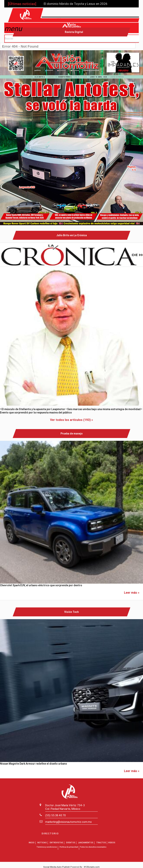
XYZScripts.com (92, 867)
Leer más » (132, 592)
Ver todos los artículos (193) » (71, 420)
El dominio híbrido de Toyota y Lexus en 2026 (76, 4)
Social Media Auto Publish (57, 867)
